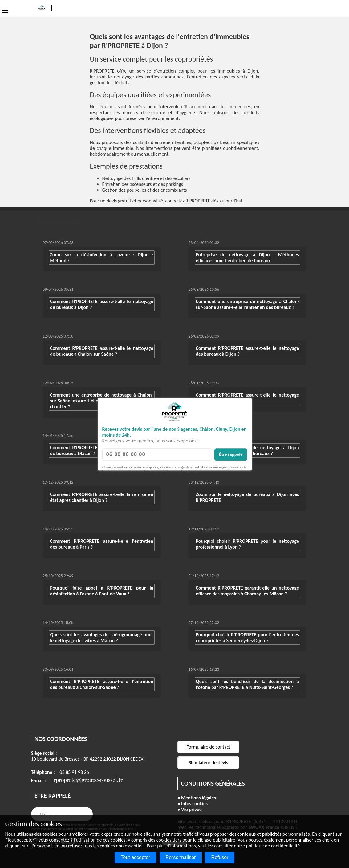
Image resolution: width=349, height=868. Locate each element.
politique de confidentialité (273, 846)
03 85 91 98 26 (74, 772)
